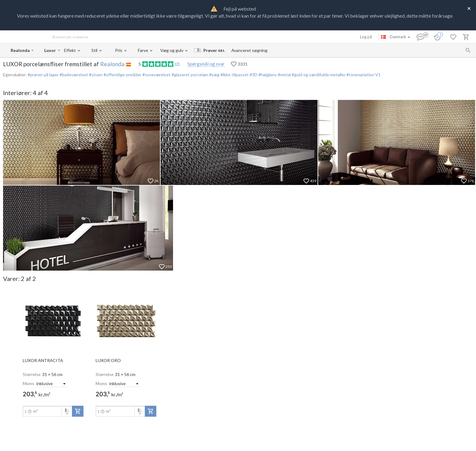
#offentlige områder (122, 75)
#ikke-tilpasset (234, 75)
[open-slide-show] (53, 321)
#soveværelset (156, 75)
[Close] (469, 8)
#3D (253, 75)
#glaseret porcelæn (189, 75)
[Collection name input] (50, 50)
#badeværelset (73, 75)
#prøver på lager (43, 75)
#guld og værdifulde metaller (318, 75)
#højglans (267, 75)
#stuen (95, 75)
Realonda (112, 64)
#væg (214, 75)
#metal (284, 75)
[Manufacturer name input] (20, 50)
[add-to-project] (78, 411)
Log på (366, 37)
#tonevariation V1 (363, 75)
